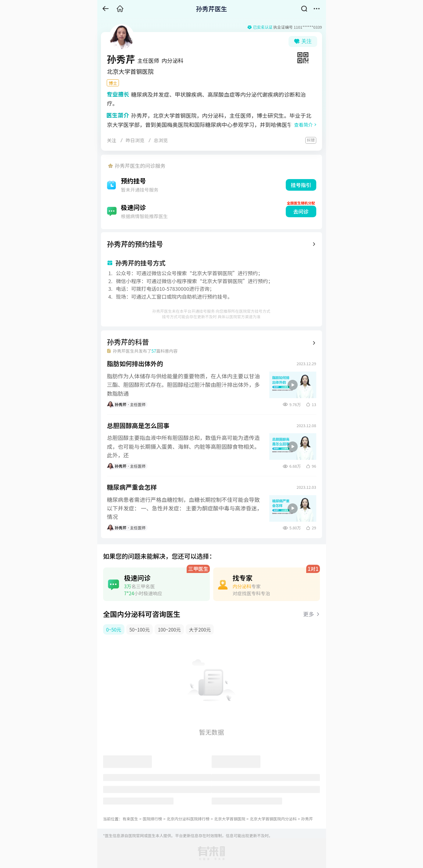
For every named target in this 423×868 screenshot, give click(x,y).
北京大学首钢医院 (230, 819)
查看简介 (303, 124)
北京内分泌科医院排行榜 (188, 819)
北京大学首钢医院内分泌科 (273, 819)
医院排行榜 (152, 819)
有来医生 (130, 819)
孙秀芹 (307, 819)
